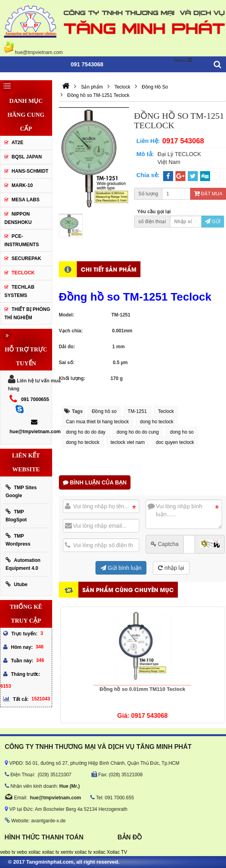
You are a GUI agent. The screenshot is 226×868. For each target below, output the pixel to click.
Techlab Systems (19, 291)
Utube (17, 584)
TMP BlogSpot (16, 516)
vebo (22, 852)
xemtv (67, 852)
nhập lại (171, 568)
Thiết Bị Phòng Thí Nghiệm (27, 313)
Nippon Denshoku (18, 218)
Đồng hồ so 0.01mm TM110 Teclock (142, 679)
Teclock (166, 411)
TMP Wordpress (18, 540)
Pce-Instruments (22, 240)
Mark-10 (22, 185)
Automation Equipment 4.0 (23, 564)
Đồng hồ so (104, 411)
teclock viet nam (128, 442)
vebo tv (8, 852)
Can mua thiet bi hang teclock (97, 422)
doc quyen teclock (175, 442)
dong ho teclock (157, 422)
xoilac (34, 852)
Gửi (213, 222)
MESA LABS (25, 200)
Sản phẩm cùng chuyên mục (128, 589)
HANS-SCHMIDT (30, 171)
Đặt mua (208, 194)
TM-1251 (137, 411)
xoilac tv (50, 852)
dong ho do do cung (138, 432)
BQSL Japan (27, 157)
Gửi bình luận (121, 568)
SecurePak (26, 258)
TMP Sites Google (21, 491)
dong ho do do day (86, 432)
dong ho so (182, 432)
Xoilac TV (117, 852)
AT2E (18, 143)
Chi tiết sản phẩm (109, 269)
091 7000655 (35, 399)
